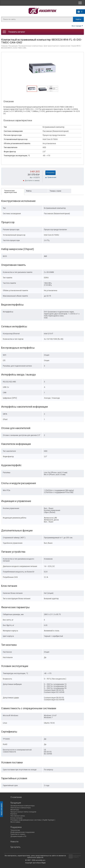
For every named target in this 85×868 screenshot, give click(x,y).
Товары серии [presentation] (55, 191)
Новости (14, 842)
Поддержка (16, 827)
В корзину (50, 173)
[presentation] (32, 91)
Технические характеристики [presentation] (10, 192)
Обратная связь (2, 809)
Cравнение (52, 177)
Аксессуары (15, 822)
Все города (76, 26)
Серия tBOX (76, 46)
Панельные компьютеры (21, 808)
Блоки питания (16, 818)
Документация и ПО (18, 836)
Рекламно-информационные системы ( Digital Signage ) (33, 820)
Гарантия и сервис (18, 834)
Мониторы (15, 810)
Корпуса (14, 814)
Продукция (13, 46)
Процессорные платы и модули (23, 812)
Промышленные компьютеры (31, 46)
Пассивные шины (18, 816)
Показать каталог (17, 32)
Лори (43, 863)
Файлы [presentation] (29, 191)
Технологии (15, 830)
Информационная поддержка (22, 832)
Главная (4, 46)
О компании (16, 797)
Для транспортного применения (57, 46)
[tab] (32, 89)
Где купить (16, 847)
